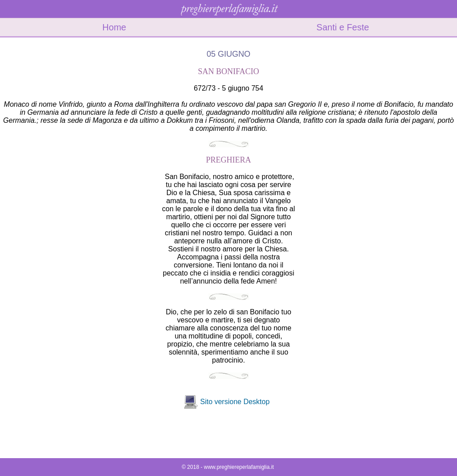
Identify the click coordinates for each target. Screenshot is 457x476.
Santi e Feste (343, 27)
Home (114, 27)
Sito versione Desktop (235, 402)
